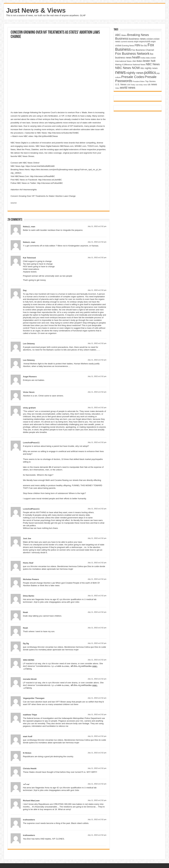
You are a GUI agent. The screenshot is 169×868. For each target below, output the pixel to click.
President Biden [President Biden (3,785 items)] (139, 81)
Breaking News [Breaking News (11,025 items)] (138, 35)
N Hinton (27, 753)
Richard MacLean (31, 801)
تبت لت (26, 784)
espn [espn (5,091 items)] (136, 42)
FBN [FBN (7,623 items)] (137, 45)
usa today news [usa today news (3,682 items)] (141, 85)
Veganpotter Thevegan (34, 698)
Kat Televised (29, 258)
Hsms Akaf (28, 563)
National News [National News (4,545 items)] (139, 65)
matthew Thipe (30, 715)
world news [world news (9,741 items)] (128, 88)
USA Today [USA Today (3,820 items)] (131, 85)
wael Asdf (28, 736)
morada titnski (30, 679)
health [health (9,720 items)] (136, 57)
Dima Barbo (29, 596)
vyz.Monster (53, 663)
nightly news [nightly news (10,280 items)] (135, 73)
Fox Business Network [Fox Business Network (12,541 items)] (132, 54)
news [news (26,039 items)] (120, 72)
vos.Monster (32, 566)
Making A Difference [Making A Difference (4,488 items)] (124, 65)
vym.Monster (54, 683)
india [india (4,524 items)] (143, 58)
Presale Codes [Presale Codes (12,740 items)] (133, 77)
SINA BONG (29, 660)
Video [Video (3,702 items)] (117, 88)
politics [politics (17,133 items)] (150, 72)
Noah (26, 612)
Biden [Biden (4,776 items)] (124, 35)
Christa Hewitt (30, 768)
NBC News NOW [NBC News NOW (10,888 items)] (128, 68)
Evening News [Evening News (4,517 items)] (128, 46)
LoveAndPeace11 (31, 443)
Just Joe (27, 538)
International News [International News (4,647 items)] (124, 61)
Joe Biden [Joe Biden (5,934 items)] (137, 61)
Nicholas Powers (31, 579)
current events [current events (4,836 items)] (127, 42)
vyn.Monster (65, 788)
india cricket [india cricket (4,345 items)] (151, 58)
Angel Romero (30, 377)
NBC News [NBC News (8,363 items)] (153, 64)
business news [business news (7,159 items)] (137, 39)
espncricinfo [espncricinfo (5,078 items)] (145, 42)
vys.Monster (65, 599)
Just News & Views (36, 10)
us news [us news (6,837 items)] (152, 84)
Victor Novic (29, 392)
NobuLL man (29, 227)
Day (25, 290)
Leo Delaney (29, 344)
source (14, 203)
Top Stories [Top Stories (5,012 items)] (150, 81)
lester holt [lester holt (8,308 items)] (149, 61)
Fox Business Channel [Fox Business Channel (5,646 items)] (143, 50)
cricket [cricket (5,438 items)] (150, 39)
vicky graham (29, 408)
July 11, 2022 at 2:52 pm (97, 226)
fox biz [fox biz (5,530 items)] (144, 45)
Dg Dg (26, 643)
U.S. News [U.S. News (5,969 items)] (121, 84)
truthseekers (29, 820)
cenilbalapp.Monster (36, 647)
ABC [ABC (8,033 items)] (118, 35)
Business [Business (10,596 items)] (122, 38)
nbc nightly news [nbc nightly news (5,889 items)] (149, 68)
